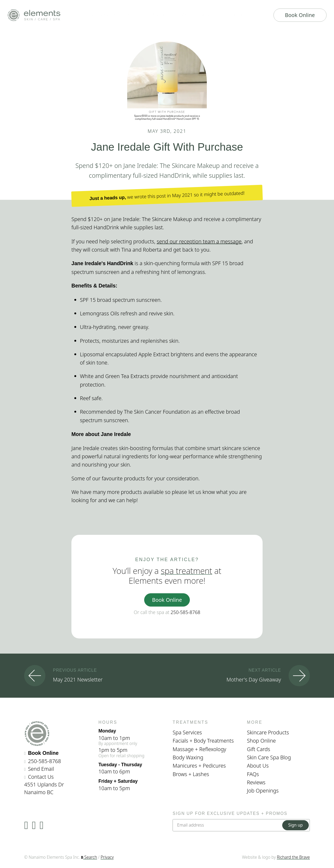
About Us (258, 766)
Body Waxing (188, 757)
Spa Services (187, 732)
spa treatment (187, 571)
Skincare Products (268, 732)
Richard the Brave (293, 857)
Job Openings (263, 791)
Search (89, 857)
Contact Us (41, 777)
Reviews (256, 782)
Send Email (41, 769)
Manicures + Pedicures (199, 766)
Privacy (107, 857)
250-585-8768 (186, 612)
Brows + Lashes (191, 774)
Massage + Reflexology (199, 749)
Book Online (300, 15)
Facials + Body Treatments (203, 741)
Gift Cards (258, 749)
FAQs (253, 774)
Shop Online (261, 741)
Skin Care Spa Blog (269, 757)
